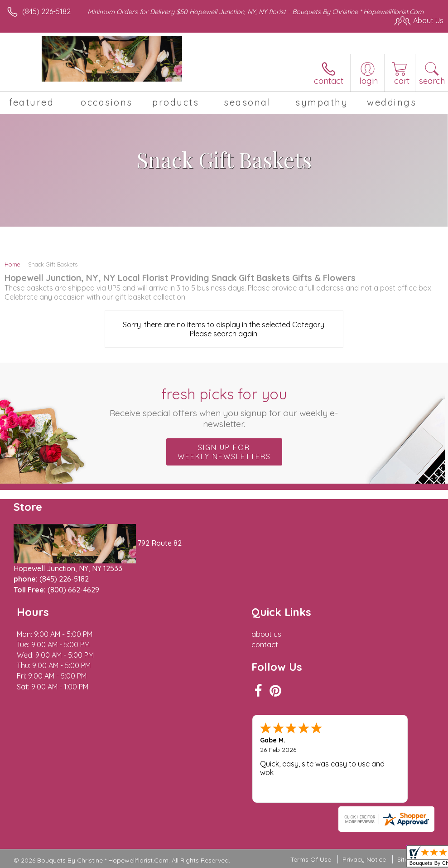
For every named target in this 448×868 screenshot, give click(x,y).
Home (12, 264)
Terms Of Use (311, 805)
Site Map (410, 805)
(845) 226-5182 (46, 11)
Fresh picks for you (224, 407)
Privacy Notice (364, 805)
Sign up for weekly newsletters (224, 452)
